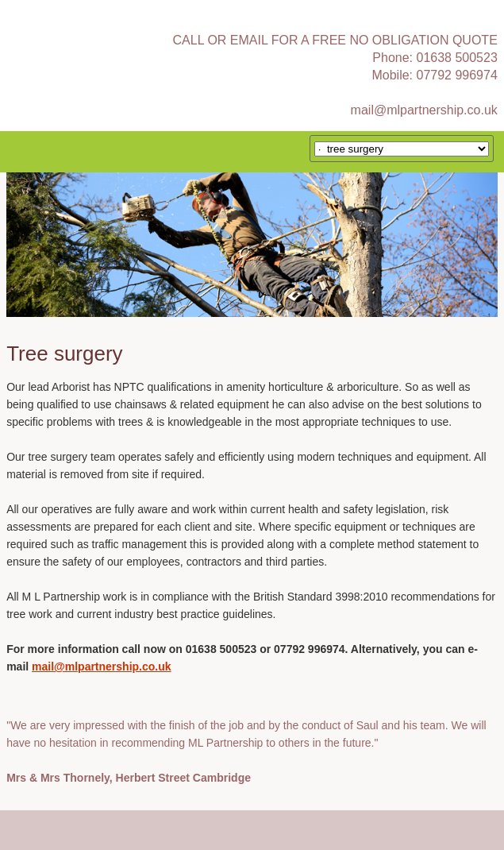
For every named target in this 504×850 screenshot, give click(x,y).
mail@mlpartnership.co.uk (424, 110)
